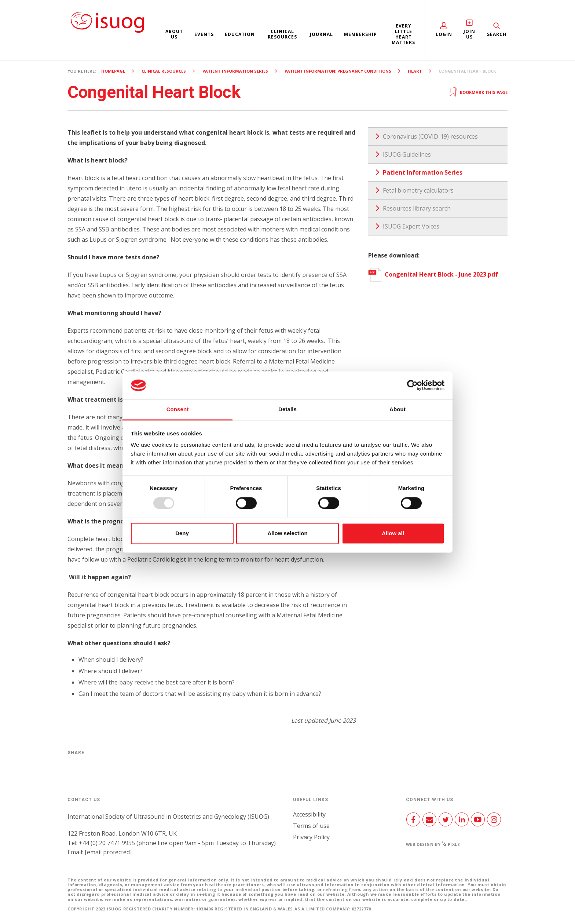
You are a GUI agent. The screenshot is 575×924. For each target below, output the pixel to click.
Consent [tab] (178, 410)
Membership (360, 34)
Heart (415, 71)
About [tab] (398, 410)
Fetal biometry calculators (418, 190)
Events (204, 34)
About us (174, 34)
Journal (321, 34)
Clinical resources (282, 34)
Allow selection (287, 534)
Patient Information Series (235, 71)
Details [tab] (287, 410)
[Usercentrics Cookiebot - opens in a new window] (412, 385)
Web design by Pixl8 (433, 844)
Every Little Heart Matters (403, 34)
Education (240, 34)
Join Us (470, 34)
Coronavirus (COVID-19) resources (430, 136)
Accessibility (309, 814)
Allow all (393, 534)
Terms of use (311, 826)
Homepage (113, 71)
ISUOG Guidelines (407, 154)
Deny (182, 534)
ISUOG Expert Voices (411, 226)
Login (444, 34)
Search (497, 34)
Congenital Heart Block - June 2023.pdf (433, 274)
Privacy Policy (311, 837)
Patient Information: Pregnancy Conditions (338, 71)
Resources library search (417, 208)
